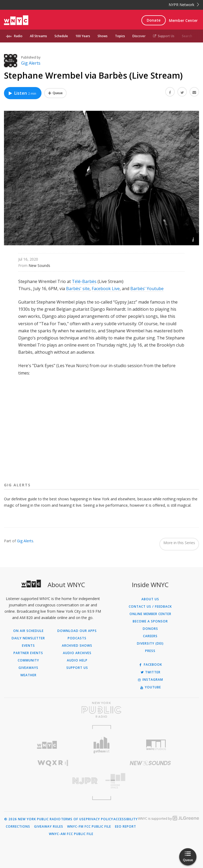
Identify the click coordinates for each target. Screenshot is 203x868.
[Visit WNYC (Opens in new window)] (47, 745)
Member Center (183, 20)
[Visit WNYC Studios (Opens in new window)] (156, 745)
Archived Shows (77, 646)
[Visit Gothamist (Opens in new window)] (102, 745)
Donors (150, 629)
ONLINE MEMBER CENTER (150, 614)
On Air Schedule (28, 631)
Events (28, 646)
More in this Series (179, 543)
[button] (193, 239)
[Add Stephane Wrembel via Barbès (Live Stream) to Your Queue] (55, 93)
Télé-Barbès (84, 281)
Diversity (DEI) (150, 644)
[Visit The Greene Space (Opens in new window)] (150, 781)
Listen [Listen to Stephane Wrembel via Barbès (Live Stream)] (22, 93)
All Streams (38, 36)
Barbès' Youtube (147, 289)
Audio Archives (77, 653)
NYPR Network (184, 5)
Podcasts (77, 638)
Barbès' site (78, 289)
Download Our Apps (77, 631)
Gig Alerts (31, 63)
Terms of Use (73, 819)
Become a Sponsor (150, 621)
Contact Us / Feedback (150, 607)
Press (150, 651)
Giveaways (28, 668)
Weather (28, 675)
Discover (139, 36)
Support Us (164, 36)
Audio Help (77, 660)
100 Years (83, 36)
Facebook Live (106, 289)
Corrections (18, 827)
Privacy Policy (100, 819)
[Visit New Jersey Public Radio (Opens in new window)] (53, 781)
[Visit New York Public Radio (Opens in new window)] (101, 710)
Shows (103, 36)
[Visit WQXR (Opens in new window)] (53, 763)
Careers (150, 636)
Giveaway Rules (49, 827)
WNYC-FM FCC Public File (89, 827)
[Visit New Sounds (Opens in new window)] (150, 763)
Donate (154, 20)
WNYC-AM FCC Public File (71, 834)
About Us (150, 599)
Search (187, 36)
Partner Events (28, 653)
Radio (18, 36)
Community (28, 660)
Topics (120, 36)
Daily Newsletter (28, 638)
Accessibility (126, 819)
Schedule (61, 36)
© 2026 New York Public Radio (33, 819)
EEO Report (126, 827)
